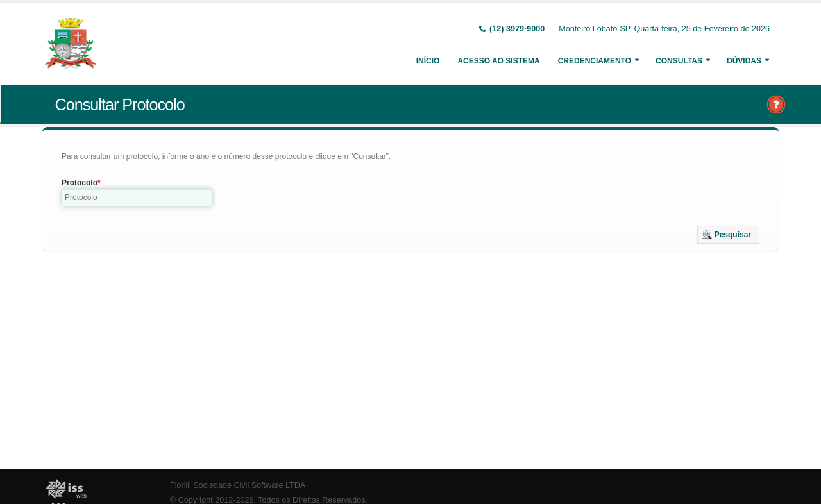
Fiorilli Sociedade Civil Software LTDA (238, 485)
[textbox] (137, 197)
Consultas (679, 61)
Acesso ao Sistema (498, 61)
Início (428, 61)
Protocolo (80, 183)
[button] (728, 235)
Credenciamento (595, 61)
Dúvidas (744, 61)
